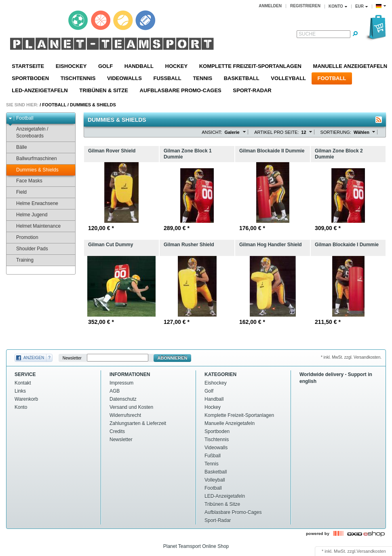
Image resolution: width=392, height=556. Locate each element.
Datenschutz (123, 399)
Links (20, 391)
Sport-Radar (252, 90)
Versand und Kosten (131, 407)
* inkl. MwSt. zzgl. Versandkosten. (351, 357)
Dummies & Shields (93, 105)
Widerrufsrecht (125, 415)
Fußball (167, 78)
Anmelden (270, 6)
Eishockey (71, 66)
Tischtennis (78, 78)
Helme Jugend (28, 215)
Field (18, 192)
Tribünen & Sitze (104, 90)
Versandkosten (371, 551)
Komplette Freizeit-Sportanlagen (250, 66)
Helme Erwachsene (33, 204)
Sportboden (30, 78)
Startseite (28, 66)
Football (332, 78)
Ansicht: (212, 132)
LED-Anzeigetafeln (40, 90)
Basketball (242, 78)
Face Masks (25, 181)
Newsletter (72, 358)
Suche (307, 34)
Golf (105, 66)
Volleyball (288, 78)
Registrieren (305, 6)
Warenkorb (26, 399)
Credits (117, 431)
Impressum (121, 383)
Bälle (18, 147)
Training (21, 260)
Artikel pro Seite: (276, 132)
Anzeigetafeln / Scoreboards (28, 132)
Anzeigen (34, 358)
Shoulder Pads (28, 249)
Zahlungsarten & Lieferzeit (138, 423)
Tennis (202, 78)
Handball (139, 66)
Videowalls (124, 78)
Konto (21, 407)
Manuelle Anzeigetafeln (230, 423)
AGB (115, 391)
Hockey (177, 66)
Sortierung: (336, 132)
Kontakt (23, 383)
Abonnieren (173, 358)
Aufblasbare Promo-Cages (181, 90)
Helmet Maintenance (35, 226)
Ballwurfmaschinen (33, 159)
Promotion (23, 238)
